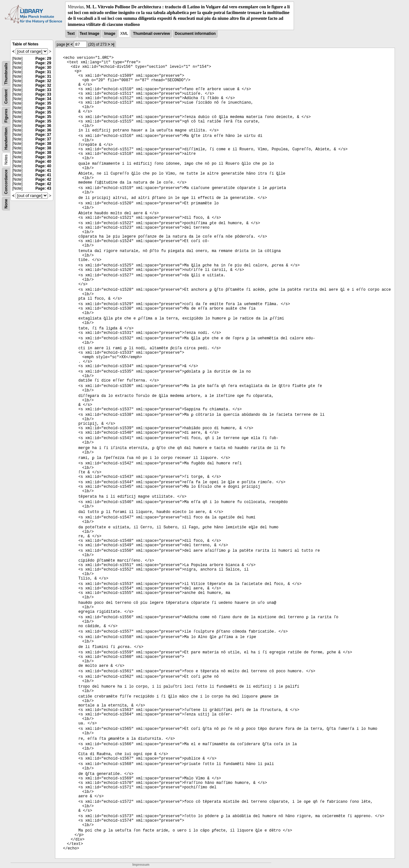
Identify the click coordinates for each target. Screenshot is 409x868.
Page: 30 (43, 67)
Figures (6, 116)
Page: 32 (43, 81)
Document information (195, 34)
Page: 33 (43, 90)
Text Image (89, 34)
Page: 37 (43, 135)
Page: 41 (43, 170)
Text (71, 34)
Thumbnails (6, 73)
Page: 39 (43, 157)
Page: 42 (43, 179)
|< (68, 44)
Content (6, 96)
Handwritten (6, 138)
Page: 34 (43, 99)
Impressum (141, 865)
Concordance (6, 182)
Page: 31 (43, 72)
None (6, 204)
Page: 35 (43, 103)
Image (110, 34)
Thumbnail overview (151, 34)
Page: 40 (43, 162)
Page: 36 (43, 126)
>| (112, 44)
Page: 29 (43, 59)
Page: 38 (43, 144)
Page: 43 (43, 188)
